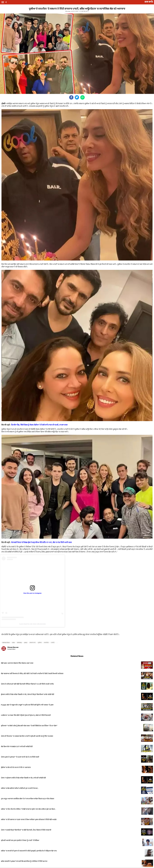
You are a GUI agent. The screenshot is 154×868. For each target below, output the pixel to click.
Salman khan (6, 643)
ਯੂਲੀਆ (40, 643)
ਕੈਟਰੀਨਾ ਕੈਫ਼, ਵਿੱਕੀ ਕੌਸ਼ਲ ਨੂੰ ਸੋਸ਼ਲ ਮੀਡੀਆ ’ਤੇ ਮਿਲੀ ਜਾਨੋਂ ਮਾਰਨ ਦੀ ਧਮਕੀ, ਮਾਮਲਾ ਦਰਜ (39, 425)
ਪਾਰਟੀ (53, 643)
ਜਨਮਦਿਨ (46, 643)
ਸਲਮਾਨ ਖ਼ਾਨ (33, 643)
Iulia (13, 643)
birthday (19, 643)
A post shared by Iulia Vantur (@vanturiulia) (32, 624)
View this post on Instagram (32, 593)
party (26, 643)
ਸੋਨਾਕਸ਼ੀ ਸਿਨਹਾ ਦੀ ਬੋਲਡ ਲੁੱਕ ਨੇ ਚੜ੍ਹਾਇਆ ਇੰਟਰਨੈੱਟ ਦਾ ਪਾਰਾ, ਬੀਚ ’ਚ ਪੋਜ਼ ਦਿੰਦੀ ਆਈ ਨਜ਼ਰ (41, 542)
